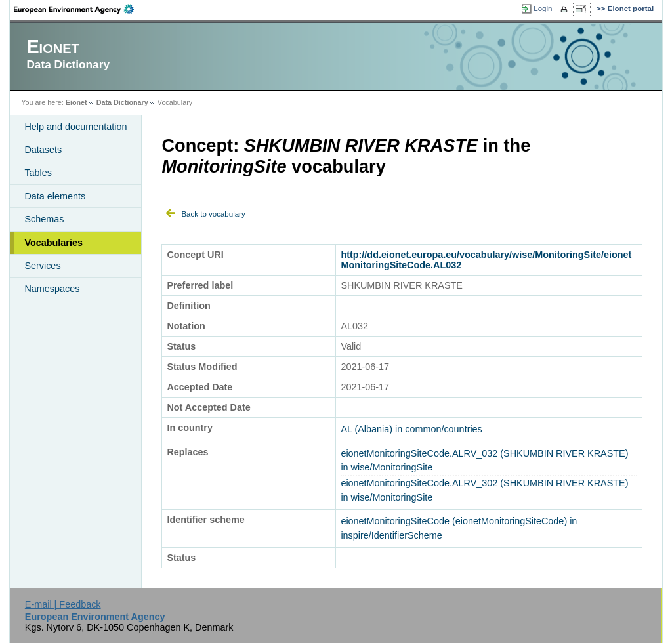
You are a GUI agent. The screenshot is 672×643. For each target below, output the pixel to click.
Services (42, 266)
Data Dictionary (122, 102)
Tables (38, 173)
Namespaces (52, 289)
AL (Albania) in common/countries (411, 429)
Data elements (55, 196)
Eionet (76, 102)
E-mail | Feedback (63, 604)
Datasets (43, 150)
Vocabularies (53, 243)
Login (543, 9)
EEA (78, 9)
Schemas (44, 219)
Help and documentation (75, 127)
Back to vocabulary (213, 214)
